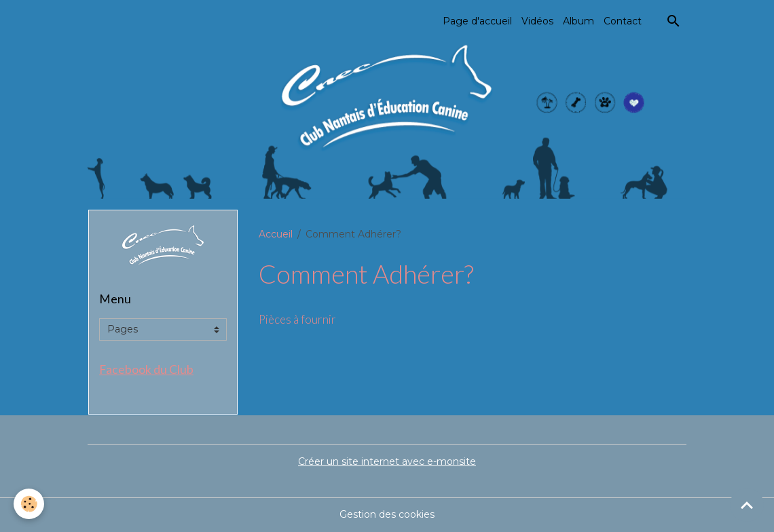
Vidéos (537, 21)
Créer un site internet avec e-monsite (387, 461)
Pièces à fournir (297, 319)
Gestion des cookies (387, 514)
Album (578, 21)
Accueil (276, 234)
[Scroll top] (747, 505)
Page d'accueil (477, 21)
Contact (623, 21)
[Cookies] (29, 504)
